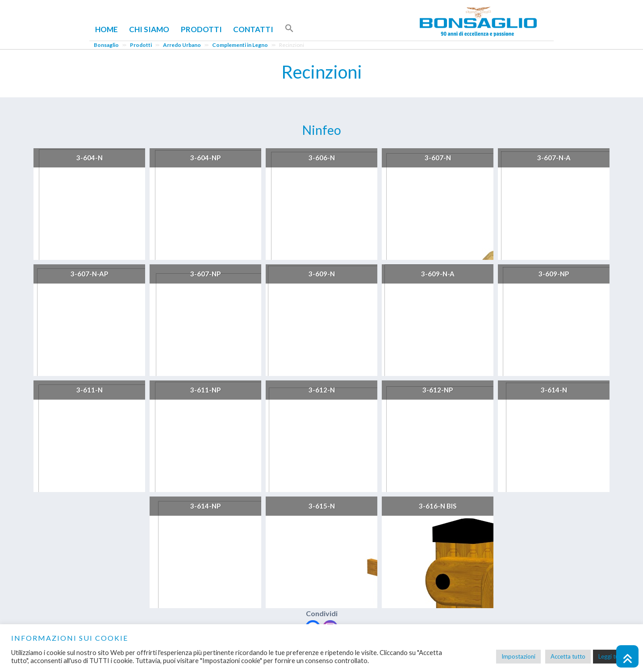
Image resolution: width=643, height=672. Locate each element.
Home (106, 29)
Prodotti (201, 29)
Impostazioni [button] (518, 656)
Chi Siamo (149, 29)
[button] (289, 29)
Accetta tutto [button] (568, 656)
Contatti (253, 29)
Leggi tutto (612, 656)
